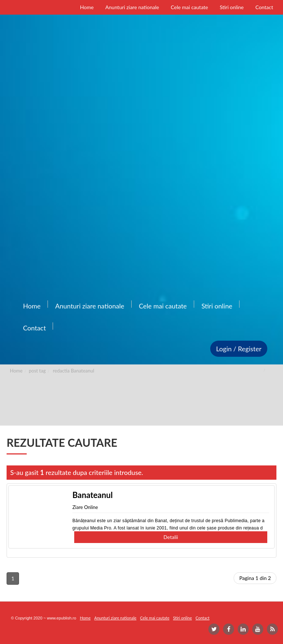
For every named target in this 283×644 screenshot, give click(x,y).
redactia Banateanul (74, 371)
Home (16, 371)
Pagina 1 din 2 (255, 578)
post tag (37, 371)
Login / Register (239, 349)
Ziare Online (85, 507)
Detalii (171, 537)
